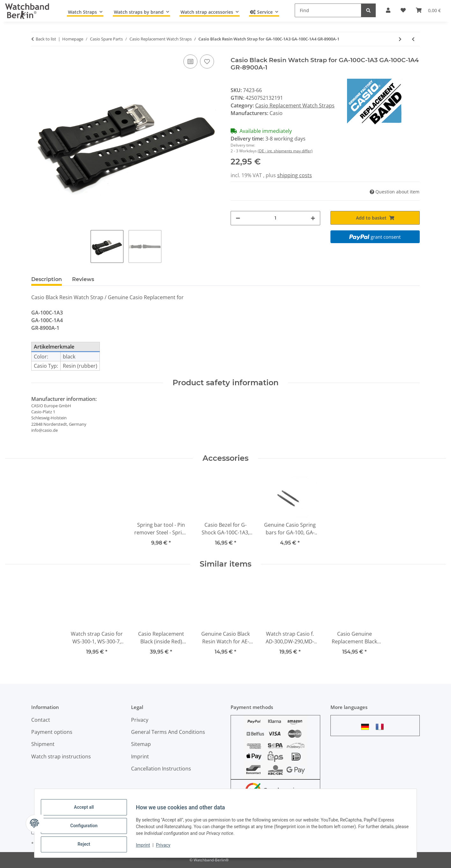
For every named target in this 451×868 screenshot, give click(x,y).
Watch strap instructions (61, 756)
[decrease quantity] (238, 218)
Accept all (89, 812)
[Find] (328, 10)
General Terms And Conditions (168, 732)
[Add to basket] (375, 218)
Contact (41, 720)
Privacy (168, 848)
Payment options (52, 732)
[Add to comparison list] (190, 61)
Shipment (43, 744)
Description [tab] (47, 279)
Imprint (148, 848)
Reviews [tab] (83, 279)
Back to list (46, 39)
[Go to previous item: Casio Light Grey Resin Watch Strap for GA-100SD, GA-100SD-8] (413, 39)
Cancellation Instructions (161, 769)
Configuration (89, 829)
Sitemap (141, 744)
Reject (89, 845)
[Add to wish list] (207, 61)
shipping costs (295, 175)
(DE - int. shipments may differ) (285, 151)
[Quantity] (275, 218)
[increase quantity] (313, 218)
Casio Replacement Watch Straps (295, 105)
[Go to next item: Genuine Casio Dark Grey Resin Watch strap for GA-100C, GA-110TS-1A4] (400, 39)
